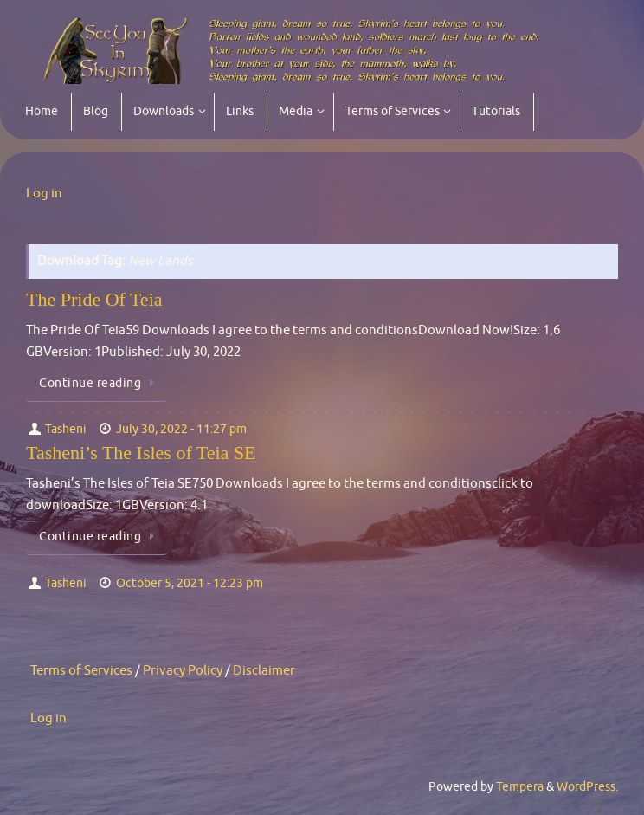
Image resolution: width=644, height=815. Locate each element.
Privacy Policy (183, 671)
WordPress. (587, 787)
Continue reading (100, 383)
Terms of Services (81, 671)
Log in (44, 194)
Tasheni (66, 429)
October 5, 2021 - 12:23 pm (190, 583)
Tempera (520, 787)
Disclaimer (264, 671)
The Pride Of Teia (94, 299)
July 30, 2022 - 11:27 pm (181, 429)
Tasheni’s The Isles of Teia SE (141, 453)
